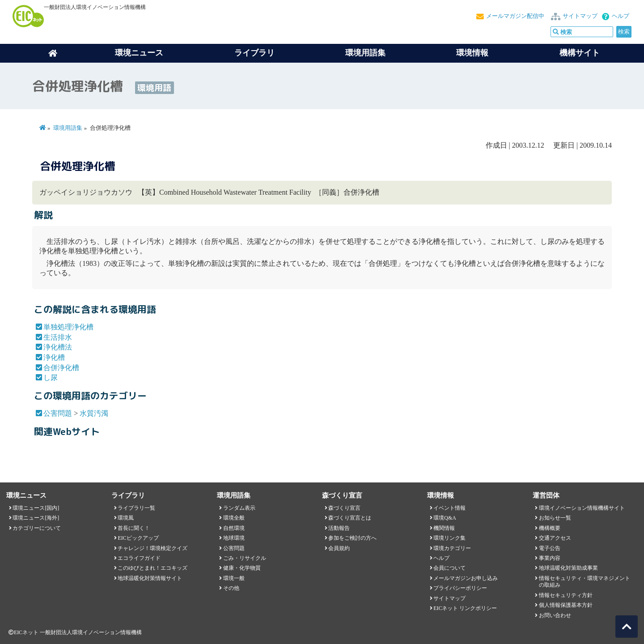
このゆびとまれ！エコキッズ (153, 568)
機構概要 (550, 528)
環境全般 (234, 518)
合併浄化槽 (61, 368)
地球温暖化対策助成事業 (568, 568)
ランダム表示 (239, 508)
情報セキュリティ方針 (566, 595)
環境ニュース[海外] (36, 518)
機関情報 (444, 528)
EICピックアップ (138, 538)
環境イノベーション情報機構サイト (582, 508)
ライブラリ (254, 53)
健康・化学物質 (242, 568)
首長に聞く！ (134, 528)
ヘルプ (621, 16)
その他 (231, 588)
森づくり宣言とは (350, 518)
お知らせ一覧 (555, 518)
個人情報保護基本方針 (566, 605)
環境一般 (234, 578)
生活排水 (58, 337)
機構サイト (580, 53)
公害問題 (58, 413)
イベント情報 (449, 508)
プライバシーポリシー (460, 588)
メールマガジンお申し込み (466, 578)
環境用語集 (365, 53)
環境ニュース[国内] (36, 508)
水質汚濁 (94, 413)
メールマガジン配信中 (515, 16)
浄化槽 (54, 357)
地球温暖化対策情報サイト (150, 578)
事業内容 (550, 558)
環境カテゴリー (452, 548)
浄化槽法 (58, 347)
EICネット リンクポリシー (465, 608)
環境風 (126, 518)
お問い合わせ (555, 615)
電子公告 (550, 548)
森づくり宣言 (344, 508)
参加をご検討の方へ (352, 538)
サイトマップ (580, 16)
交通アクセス (555, 538)
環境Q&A (445, 518)
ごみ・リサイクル (245, 558)
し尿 (51, 377)
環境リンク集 (449, 538)
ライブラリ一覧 (136, 508)
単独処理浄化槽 (68, 327)
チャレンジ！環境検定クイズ (153, 548)
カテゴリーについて (37, 528)
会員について (449, 568)
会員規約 (339, 548)
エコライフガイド (139, 558)
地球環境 (234, 538)
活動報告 (339, 528)
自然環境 (234, 528)
